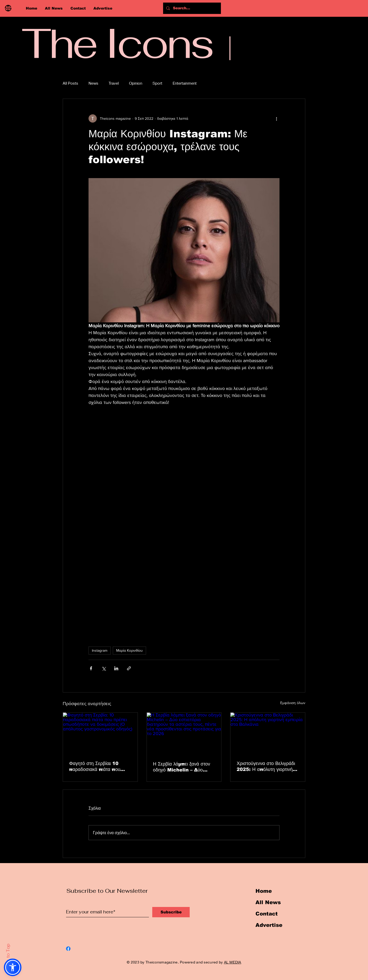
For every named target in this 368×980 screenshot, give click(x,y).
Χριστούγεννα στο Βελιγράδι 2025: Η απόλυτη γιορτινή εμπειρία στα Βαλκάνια (266, 767)
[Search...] (194, 8)
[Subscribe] (171, 912)
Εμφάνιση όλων (293, 703)
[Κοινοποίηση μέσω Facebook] (91, 668)
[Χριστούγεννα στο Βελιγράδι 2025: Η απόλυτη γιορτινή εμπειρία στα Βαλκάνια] (268, 734)
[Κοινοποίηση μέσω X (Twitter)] (104, 668)
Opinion (136, 83)
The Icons (117, 43)
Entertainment (185, 83)
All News (268, 902)
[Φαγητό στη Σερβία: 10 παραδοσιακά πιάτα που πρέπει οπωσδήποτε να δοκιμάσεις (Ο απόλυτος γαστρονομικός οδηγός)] (100, 734)
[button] (13, 967)
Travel (114, 83)
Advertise (269, 925)
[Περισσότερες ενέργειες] (276, 118)
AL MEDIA (233, 962)
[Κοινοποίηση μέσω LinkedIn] (116, 668)
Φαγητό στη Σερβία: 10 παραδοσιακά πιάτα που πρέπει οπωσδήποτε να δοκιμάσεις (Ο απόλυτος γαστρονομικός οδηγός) (95, 767)
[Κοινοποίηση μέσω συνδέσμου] (129, 668)
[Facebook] (68, 949)
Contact (267, 914)
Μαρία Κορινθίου (129, 650)
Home (264, 891)
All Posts (70, 83)
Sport (157, 83)
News (93, 83)
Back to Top (8, 957)
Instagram (100, 650)
